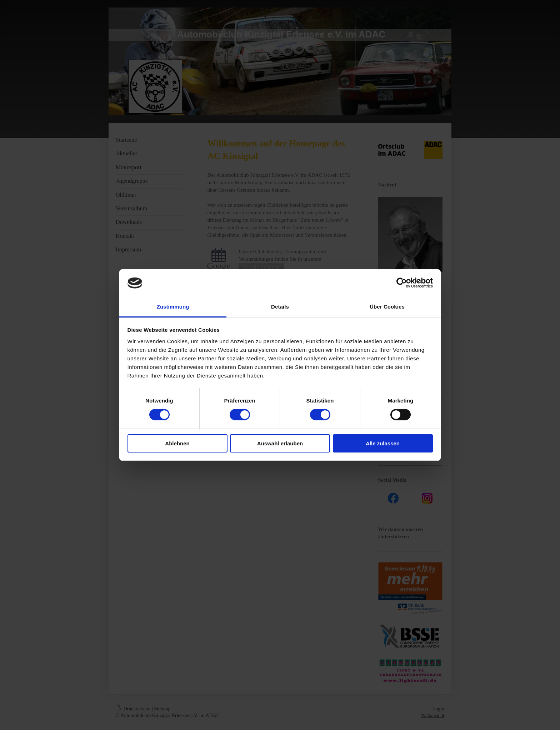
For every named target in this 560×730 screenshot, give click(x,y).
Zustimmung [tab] (173, 307)
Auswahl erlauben (280, 443)
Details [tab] (280, 307)
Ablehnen (177, 443)
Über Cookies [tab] (387, 307)
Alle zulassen (383, 443)
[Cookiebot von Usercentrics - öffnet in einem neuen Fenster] (402, 283)
